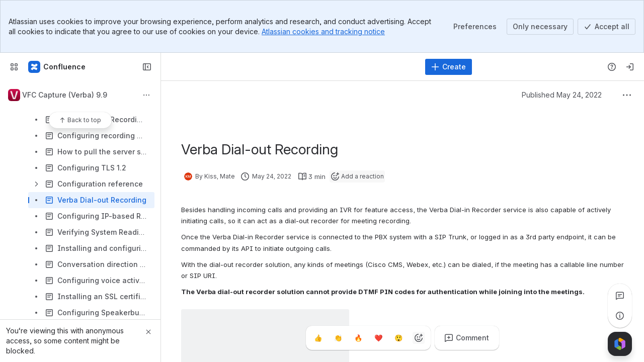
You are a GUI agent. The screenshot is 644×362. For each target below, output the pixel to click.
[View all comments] (620, 296)
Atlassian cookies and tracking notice (323, 31)
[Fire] (358, 338)
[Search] (294, 67)
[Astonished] (398, 338)
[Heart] (378, 338)
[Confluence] (57, 67)
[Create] (449, 67)
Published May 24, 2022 (562, 95)
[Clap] (338, 338)
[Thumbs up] (318, 338)
